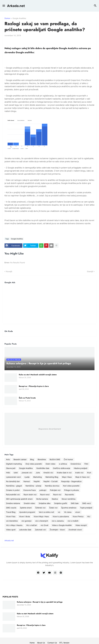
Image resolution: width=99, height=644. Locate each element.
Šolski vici (53, 508)
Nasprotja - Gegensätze (71, 481)
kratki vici (79, 473)
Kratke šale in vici (64, 473)
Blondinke (42, 459)
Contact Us (52, 643)
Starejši (90, 271)
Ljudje (27, 477)
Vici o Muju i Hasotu (14, 525)
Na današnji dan (13, 481)
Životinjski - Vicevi (57, 530)
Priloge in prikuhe (71, 490)
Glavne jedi (11, 468)
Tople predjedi (86, 508)
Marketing (38, 477)
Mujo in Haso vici (82, 477)
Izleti (16, 473)
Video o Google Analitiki (62, 525)
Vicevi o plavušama (61, 516)
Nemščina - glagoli (14, 486)
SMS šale (75, 503)
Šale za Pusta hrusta (27, 398)
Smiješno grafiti (61, 503)
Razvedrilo (69, 495)
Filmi (86, 464)
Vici (89, 516)
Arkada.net (16, 6)
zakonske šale (25, 530)
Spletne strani (26, 508)
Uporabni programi (27, 512)
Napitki (37, 481)
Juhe (38, 473)
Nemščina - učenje (33, 486)
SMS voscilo (11, 508)
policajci (43, 490)
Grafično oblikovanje (62, 468)
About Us (41, 643)
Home (32, 643)
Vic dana (68, 512)
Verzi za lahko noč (46, 512)
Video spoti (11, 530)
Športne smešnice (69, 508)
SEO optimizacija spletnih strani (19, 499)
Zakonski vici (40, 530)
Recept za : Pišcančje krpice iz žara (34, 386)
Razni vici (57, 495)
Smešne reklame (13, 503)
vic (59, 512)
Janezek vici (27, 473)
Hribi (8, 473)
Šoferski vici (40, 508)
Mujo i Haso (67, 477)
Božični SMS (55, 459)
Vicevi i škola (24, 516)
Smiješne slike (45, 503)
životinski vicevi (75, 530)
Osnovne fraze (30, 490)
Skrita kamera (42, 499)
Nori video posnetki (71, 486)
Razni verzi (45, 495)
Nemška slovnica (52, 486)
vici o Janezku (58, 521)
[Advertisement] (49, 304)
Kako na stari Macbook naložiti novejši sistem (38, 375)
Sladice (55, 499)
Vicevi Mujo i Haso (41, 516)
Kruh (89, 473)
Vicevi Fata (11, 516)
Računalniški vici (13, 495)
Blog (32, 459)
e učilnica (63, 464)
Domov (7, 18)
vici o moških (73, 521)
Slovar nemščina (69, 499)
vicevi (78, 512)
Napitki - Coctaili (50, 481)
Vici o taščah (32, 525)
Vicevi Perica (78, 516)
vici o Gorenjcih (42, 521)
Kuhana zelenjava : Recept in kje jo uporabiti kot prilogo (40, 602)
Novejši (9, 271)
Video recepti (81, 525)
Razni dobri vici (30, 495)
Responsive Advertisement (49, 429)
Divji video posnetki (34, 464)
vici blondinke (12, 521)
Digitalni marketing (14, 464)
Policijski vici (55, 490)
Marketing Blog (52, 477)
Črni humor (68, 459)
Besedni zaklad (20, 459)
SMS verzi (86, 503)
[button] (4, 6)
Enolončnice (76, 464)
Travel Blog (11, 512)
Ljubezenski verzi (13, 477)
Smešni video (29, 503)
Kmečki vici (48, 473)
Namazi (27, 481)
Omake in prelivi (13, 490)
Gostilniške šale (43, 468)
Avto (8, 459)
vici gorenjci (26, 521)
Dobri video (50, 464)
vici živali (44, 525)
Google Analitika (19, 18)
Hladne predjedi (81, 468)
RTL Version (64, 643)
